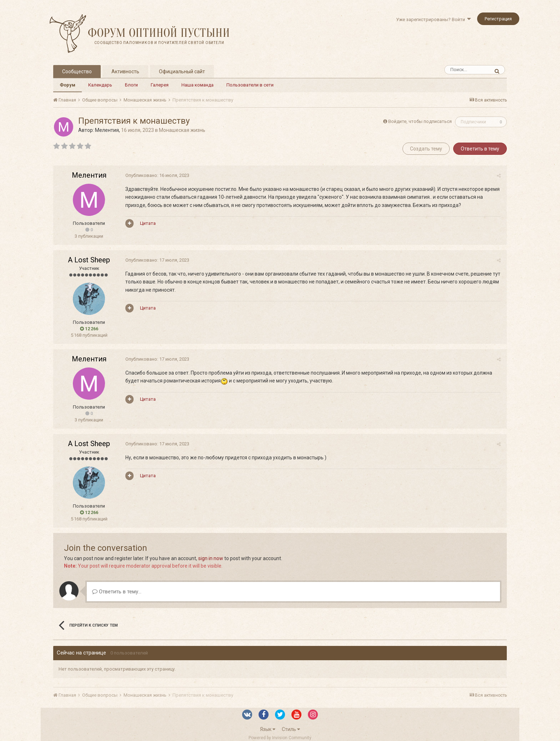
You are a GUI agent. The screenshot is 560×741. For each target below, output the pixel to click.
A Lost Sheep (89, 260)
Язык (268, 729)
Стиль (291, 729)
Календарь (100, 85)
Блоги (131, 85)
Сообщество (77, 71)
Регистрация (498, 19)
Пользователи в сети (250, 85)
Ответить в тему (480, 149)
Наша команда (197, 85)
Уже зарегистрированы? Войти (433, 19)
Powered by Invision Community (280, 738)
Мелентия (107, 130)
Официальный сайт (182, 71)
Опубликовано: (157, 175)
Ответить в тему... (117, 592)
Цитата (147, 223)
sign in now (211, 558)
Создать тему (426, 149)
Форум (67, 85)
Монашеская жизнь (182, 130)
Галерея (160, 85)
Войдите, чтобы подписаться (420, 121)
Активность (125, 71)
